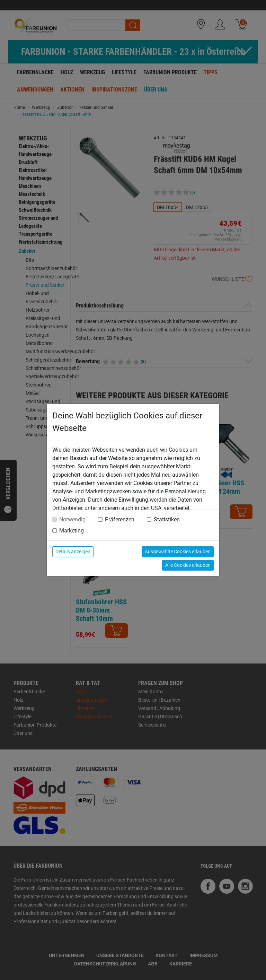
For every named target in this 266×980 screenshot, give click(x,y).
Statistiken (167, 519)
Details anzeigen (73, 552)
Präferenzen (120, 519)
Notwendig (72, 519)
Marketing (72, 531)
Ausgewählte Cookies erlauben (178, 552)
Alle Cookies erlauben (188, 565)
